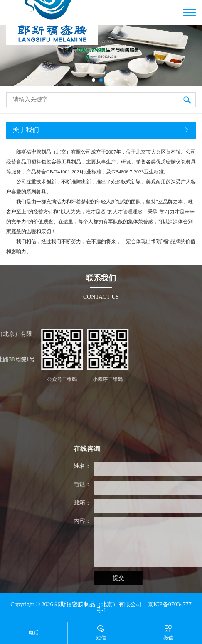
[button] (94, 80)
